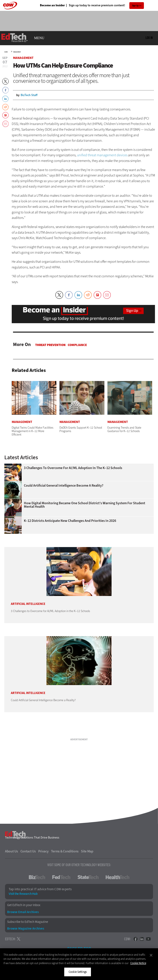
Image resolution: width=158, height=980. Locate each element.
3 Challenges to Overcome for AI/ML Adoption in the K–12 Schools (73, 468)
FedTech (61, 877)
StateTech (88, 877)
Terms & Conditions (65, 851)
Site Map (87, 851)
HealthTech (118, 877)
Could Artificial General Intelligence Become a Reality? (64, 486)
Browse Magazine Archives (26, 929)
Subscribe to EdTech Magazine (28, 922)
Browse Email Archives (23, 912)
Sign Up (135, 6)
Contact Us (28, 851)
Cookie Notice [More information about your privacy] (138, 963)
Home (6, 52)
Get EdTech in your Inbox (24, 905)
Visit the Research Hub (23, 894)
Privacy (43, 851)
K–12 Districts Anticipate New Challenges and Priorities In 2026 (70, 521)
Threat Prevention (50, 345)
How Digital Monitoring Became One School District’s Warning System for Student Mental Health (85, 505)
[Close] (151, 955)
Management (17, 52)
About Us (12, 851)
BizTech (37, 877)
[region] (79, 964)
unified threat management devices (102, 155)
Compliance (77, 345)
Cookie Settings (78, 972)
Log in (149, 38)
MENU (39, 38)
